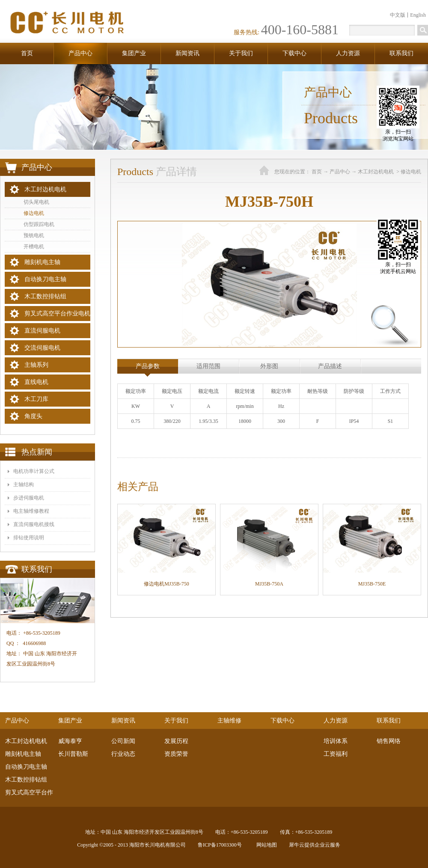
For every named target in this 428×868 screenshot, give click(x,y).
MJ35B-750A (269, 584)
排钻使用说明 (29, 538)
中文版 (398, 15)
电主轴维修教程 (31, 511)
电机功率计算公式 (34, 471)
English (418, 15)
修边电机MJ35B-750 (166, 584)
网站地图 (265, 845)
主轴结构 (24, 485)
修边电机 (411, 172)
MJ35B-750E (372, 584)
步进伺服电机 (29, 498)
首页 (27, 53)
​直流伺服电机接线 (34, 524)
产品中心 (340, 172)
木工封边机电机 (376, 172)
